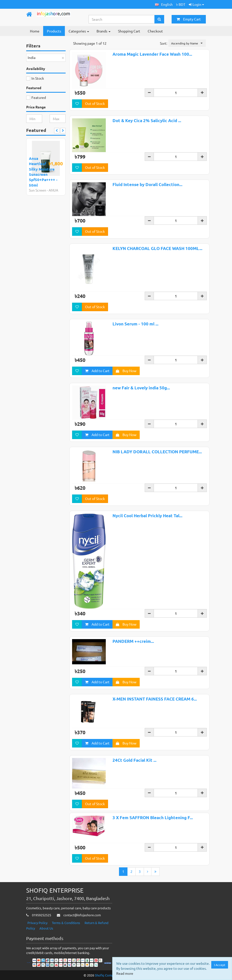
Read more (125, 973)
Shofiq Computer (107, 975)
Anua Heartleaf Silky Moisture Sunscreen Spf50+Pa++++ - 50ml (43, 172)
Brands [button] (104, 31)
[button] (164, 4)
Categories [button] (79, 31)
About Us (46, 928)
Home (35, 31)
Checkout (155, 31)
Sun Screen (38, 190)
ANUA (53, 190)
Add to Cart (97, 371)
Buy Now (126, 371)
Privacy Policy (37, 923)
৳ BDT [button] (181, 4)
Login (196, 4)
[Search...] (122, 19)
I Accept (220, 965)
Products (54, 31)
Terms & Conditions (66, 923)
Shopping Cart (129, 31)
